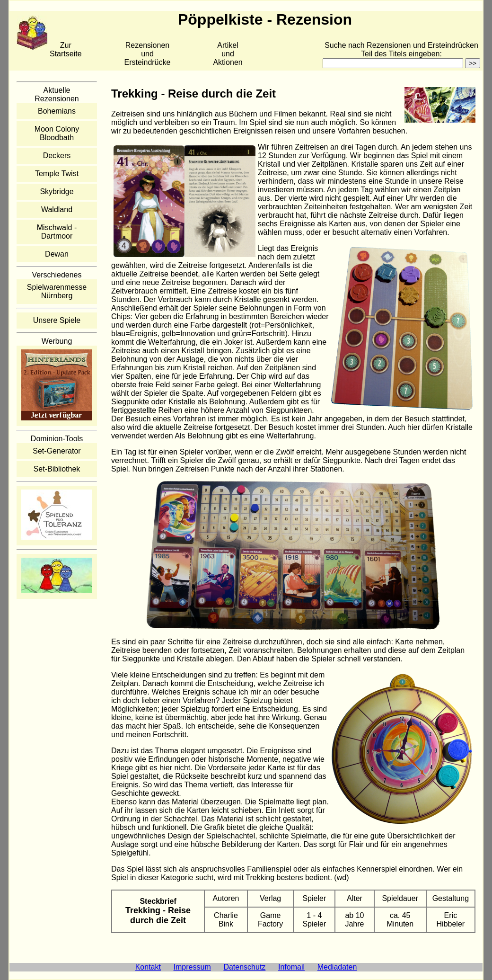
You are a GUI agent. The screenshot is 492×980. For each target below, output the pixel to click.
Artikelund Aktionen (228, 54)
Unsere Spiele (57, 320)
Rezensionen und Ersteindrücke (148, 54)
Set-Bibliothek (57, 469)
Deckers (57, 156)
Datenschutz (244, 967)
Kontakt (148, 967)
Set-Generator (57, 451)
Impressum (192, 967)
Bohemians (57, 111)
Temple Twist (57, 174)
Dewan (57, 254)
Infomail (291, 967)
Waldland (57, 209)
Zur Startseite (66, 49)
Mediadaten (337, 967)
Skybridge (57, 192)
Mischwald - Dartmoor (57, 232)
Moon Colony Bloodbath (57, 133)
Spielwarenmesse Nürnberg (57, 291)
